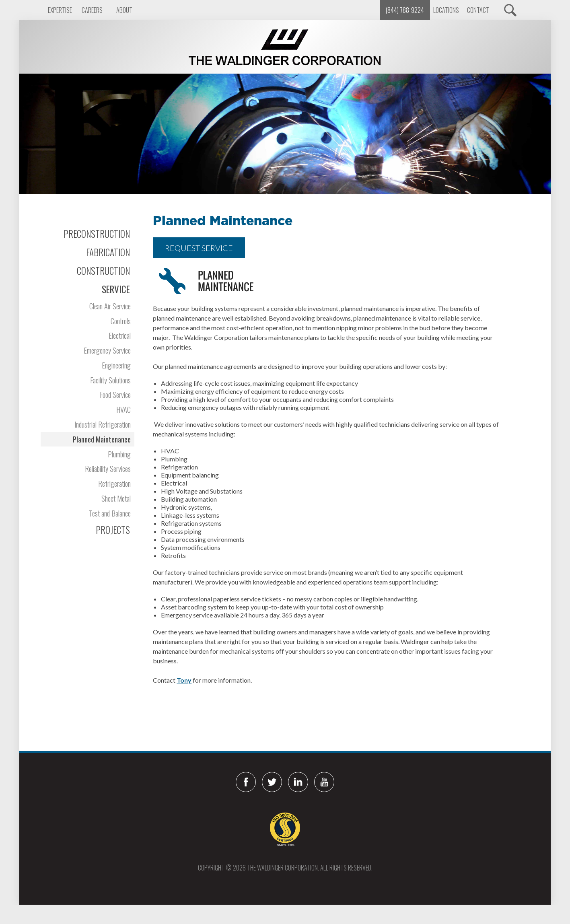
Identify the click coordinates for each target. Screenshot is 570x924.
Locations (446, 10)
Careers (92, 10)
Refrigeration (114, 483)
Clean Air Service (110, 306)
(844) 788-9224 (405, 10)
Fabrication (108, 252)
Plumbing (119, 454)
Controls (121, 321)
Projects (113, 530)
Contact (478, 10)
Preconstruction (97, 234)
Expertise (60, 10)
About (124, 10)
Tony (184, 680)
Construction (103, 271)
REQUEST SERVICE (199, 248)
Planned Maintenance (102, 439)
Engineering (116, 365)
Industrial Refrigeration (103, 424)
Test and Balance (110, 513)
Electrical (120, 335)
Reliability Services (108, 468)
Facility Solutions (110, 380)
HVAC (123, 409)
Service (116, 289)
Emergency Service (107, 350)
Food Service (115, 394)
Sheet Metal (116, 498)
